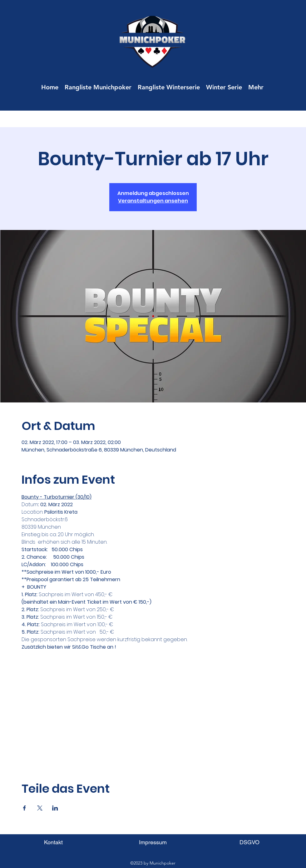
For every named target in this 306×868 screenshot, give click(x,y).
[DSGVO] (249, 842)
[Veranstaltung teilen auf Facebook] (25, 808)
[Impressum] (153, 842)
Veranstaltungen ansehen (153, 201)
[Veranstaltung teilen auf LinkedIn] (55, 808)
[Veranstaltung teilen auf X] (40, 808)
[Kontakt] (53, 842)
